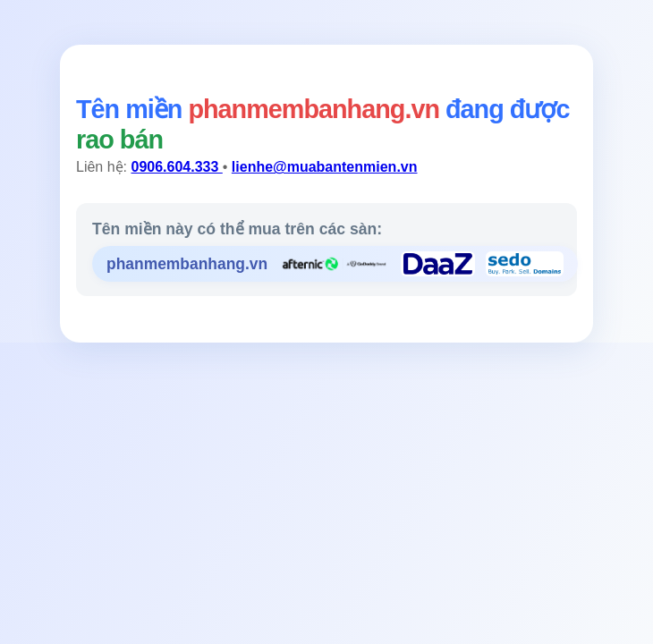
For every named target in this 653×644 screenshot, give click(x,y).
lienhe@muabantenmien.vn (325, 167)
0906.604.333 (176, 167)
